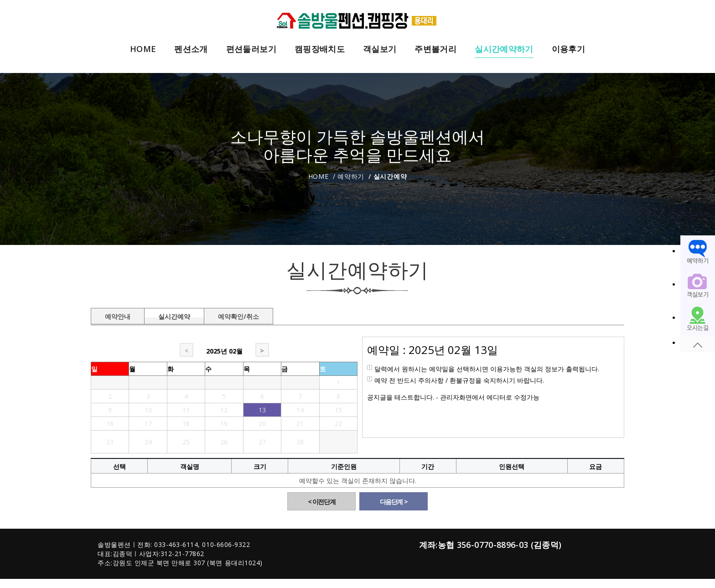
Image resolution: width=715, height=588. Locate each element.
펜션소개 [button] (191, 49)
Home (319, 176)
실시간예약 (174, 315)
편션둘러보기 (251, 49)
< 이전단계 (322, 502)
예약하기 (351, 176)
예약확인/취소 (238, 315)
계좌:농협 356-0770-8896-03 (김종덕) (490, 545)
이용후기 (568, 49)
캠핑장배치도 (320, 49)
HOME (143, 49)
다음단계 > (394, 502)
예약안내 (118, 315)
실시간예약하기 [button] (504, 49)
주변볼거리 (435, 49)
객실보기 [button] (380, 49)
